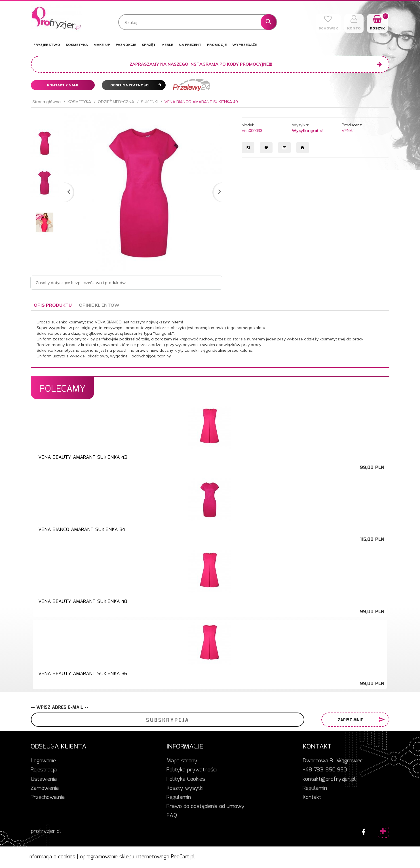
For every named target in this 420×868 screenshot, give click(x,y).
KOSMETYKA (77, 45)
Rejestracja (44, 770)
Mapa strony (182, 761)
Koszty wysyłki (185, 788)
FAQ (172, 816)
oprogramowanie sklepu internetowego (125, 857)
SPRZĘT (149, 45)
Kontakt (312, 797)
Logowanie (43, 761)
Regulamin (179, 797)
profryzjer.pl (46, 831)
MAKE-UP (102, 45)
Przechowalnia (48, 797)
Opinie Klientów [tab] (99, 305)
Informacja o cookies (52, 857)
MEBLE (167, 45)
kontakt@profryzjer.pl (329, 779)
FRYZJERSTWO (47, 45)
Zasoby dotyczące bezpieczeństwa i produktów (81, 283)
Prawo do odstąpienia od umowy (205, 807)
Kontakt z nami (63, 85)
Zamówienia (45, 788)
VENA (347, 131)
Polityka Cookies (186, 779)
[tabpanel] (210, 339)
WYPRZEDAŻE (244, 45)
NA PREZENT (190, 45)
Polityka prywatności (192, 770)
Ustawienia (44, 779)
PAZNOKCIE (126, 45)
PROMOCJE (217, 45)
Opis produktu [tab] (53, 305)
